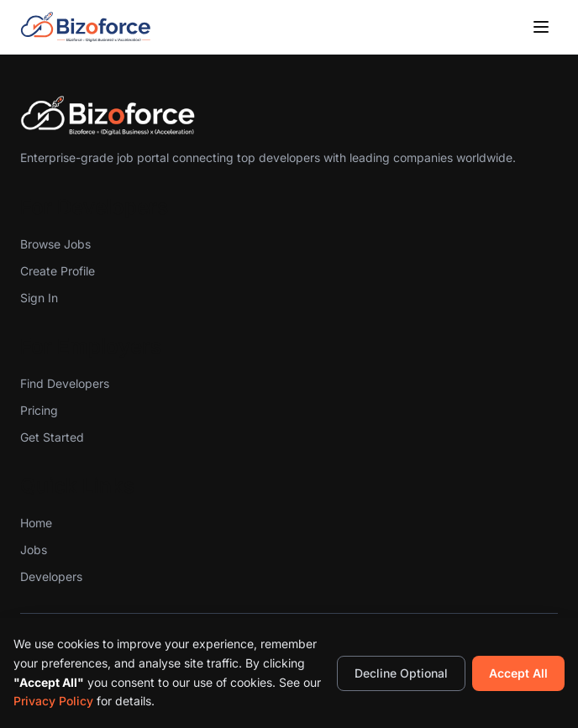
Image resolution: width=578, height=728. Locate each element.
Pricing (39, 410)
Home (36, 523)
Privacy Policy (53, 701)
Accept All (518, 673)
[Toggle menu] (541, 27)
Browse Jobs (55, 244)
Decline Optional (401, 673)
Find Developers (65, 383)
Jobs (34, 550)
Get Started (52, 437)
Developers (51, 576)
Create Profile (58, 271)
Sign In (39, 298)
